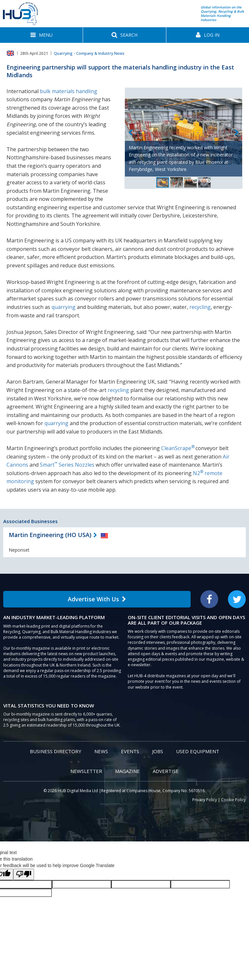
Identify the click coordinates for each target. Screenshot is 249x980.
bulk (45, 91)
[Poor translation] (24, 874)
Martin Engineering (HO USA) (50, 535)
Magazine (127, 771)
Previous (130, 133)
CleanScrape (178, 448)
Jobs (158, 751)
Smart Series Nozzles (67, 465)
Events (130, 751)
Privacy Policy (205, 800)
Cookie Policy (233, 800)
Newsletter (86, 771)
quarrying (64, 307)
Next (237, 133)
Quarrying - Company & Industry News (89, 53)
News (101, 751)
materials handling (75, 91)
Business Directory (56, 751)
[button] (41, 35)
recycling (200, 307)
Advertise (166, 771)
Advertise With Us (97, 599)
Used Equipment (198, 751)
